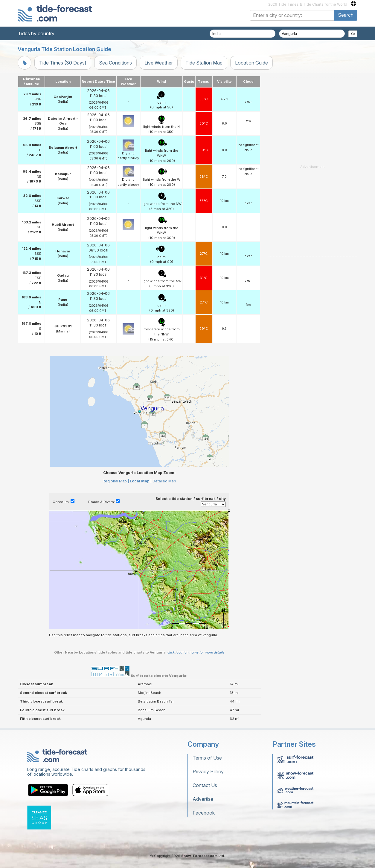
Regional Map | (116, 481)
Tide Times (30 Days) (63, 63)
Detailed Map (164, 481)
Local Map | (141, 481)
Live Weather (159, 63)
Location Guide (251, 63)
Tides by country (36, 33)
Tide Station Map (204, 63)
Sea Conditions (115, 63)
